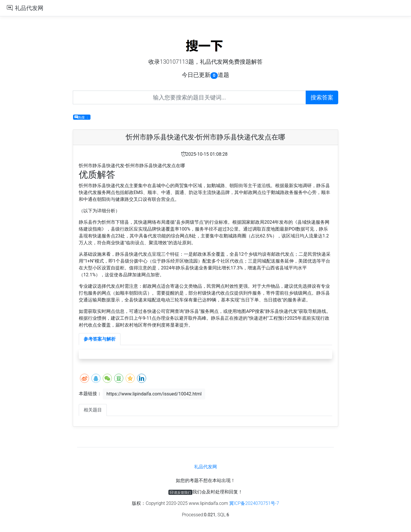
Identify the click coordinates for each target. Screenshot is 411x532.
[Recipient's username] (189, 97)
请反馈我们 (181, 492)
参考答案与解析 (100, 339)
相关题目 (93, 410)
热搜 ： (82, 117)
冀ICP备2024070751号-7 (254, 503)
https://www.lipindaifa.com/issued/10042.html (154, 394)
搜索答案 (322, 97)
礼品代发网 (29, 8)
